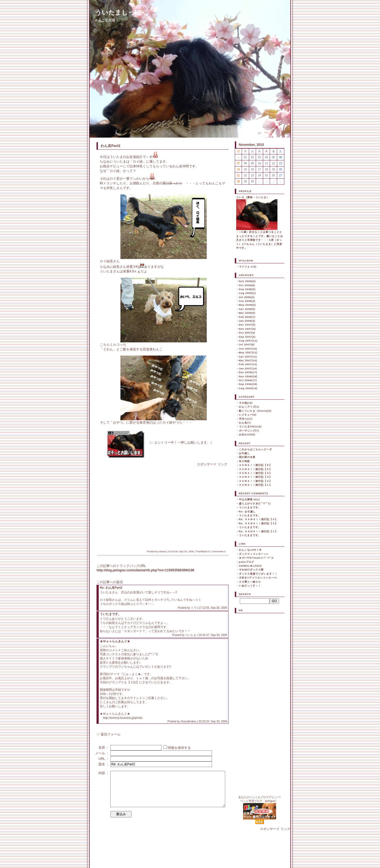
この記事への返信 (110, 582)
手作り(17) (246, 419)
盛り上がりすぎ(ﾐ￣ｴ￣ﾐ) (255, 504)
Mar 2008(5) (247, 313)
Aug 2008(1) (247, 293)
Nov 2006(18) (248, 376)
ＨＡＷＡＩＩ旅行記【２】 (255, 481)
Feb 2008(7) (247, 317)
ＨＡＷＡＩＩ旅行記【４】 (255, 473)
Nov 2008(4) (247, 281)
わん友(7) (245, 423)
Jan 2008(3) (247, 321)
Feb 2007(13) (248, 364)
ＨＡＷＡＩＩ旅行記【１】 (255, 485)
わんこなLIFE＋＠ (250, 550)
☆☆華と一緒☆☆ (250, 582)
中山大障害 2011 (250, 499)
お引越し (244, 453)
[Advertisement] (146, 505)
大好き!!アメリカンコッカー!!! (258, 578)
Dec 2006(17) (248, 372)
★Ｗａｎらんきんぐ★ (115, 641)
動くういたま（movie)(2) (255, 411)
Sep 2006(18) (248, 384)
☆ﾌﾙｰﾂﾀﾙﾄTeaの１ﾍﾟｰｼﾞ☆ (257, 558)
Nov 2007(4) (247, 329)
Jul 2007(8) (247, 345)
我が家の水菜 (247, 457)
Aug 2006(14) (248, 388)
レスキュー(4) (248, 415)
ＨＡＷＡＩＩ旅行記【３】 (255, 477)
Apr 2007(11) (248, 357)
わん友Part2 (111, 146)
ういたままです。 (250, 507)
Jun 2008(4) (247, 301)
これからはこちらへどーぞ (255, 449)
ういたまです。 (110, 614)
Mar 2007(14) (248, 361)
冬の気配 (244, 461)
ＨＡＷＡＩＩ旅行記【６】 (255, 465)
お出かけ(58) (247, 435)
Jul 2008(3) (247, 297)
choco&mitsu (188, 721)
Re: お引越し (247, 512)
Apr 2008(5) (247, 309)
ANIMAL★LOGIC (251, 566)
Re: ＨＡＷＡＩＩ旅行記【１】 (258, 531)
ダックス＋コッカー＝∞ (254, 554)
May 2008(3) (247, 305)
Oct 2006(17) (248, 380)
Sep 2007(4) (247, 337)
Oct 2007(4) (247, 333)
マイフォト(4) (248, 267)
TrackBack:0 (203, 552)
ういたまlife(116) (250, 427)
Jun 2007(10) (248, 349)
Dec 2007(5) (247, 325)
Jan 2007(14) (248, 369)
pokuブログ (247, 562)
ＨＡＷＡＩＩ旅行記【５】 (255, 469)
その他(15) (246, 403)
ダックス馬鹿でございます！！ (258, 574)
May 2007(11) (248, 353)
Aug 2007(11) (248, 341)
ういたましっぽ (118, 12)
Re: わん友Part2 (111, 588)
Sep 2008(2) (247, 289)
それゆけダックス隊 (251, 570)
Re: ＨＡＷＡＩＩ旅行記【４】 (258, 519)
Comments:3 (218, 552)
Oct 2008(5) (247, 285)
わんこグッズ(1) (249, 407)
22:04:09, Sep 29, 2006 (181, 552)
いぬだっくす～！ (250, 586)
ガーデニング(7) (249, 431)
